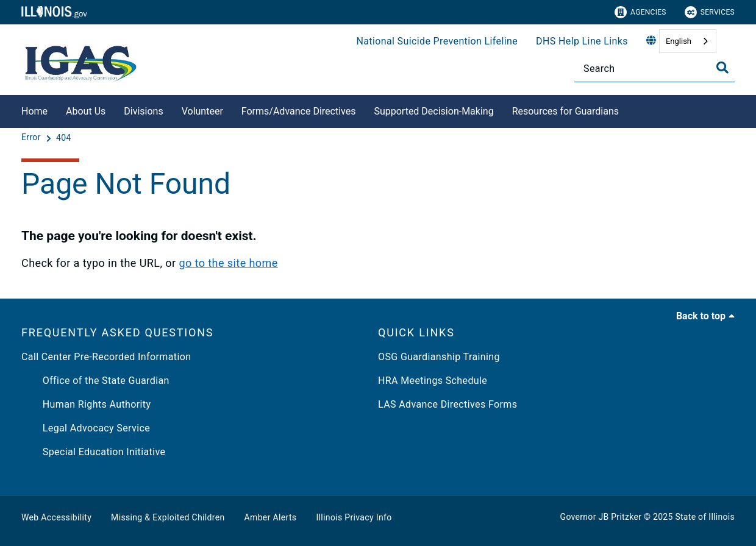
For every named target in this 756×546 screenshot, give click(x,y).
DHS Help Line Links (582, 41)
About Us (86, 111)
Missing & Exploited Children (168, 517)
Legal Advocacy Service (86, 428)
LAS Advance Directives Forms (448, 404)
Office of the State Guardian (95, 381)
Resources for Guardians (565, 111)
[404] (64, 138)
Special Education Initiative (93, 452)
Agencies (640, 12)
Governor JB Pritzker (601, 517)
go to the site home (228, 263)
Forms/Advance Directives (299, 111)
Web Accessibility (56, 517)
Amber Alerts (271, 517)
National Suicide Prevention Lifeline (437, 41)
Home (34, 111)
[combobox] (688, 41)
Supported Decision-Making (433, 111)
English (679, 41)
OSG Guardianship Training (439, 357)
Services (710, 12)
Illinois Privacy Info (354, 517)
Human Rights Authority (86, 404)
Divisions (143, 111)
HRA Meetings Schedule (433, 381)
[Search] (654, 69)
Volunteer (202, 111)
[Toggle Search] (722, 68)
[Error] (32, 138)
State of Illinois (705, 517)
